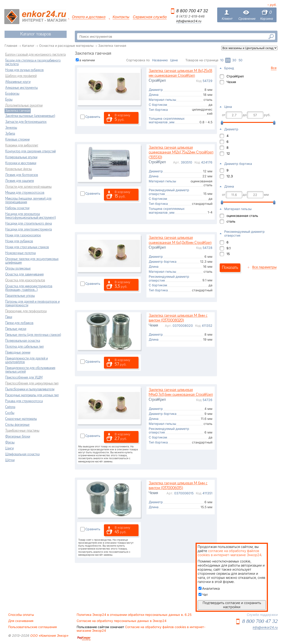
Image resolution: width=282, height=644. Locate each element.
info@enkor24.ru (189, 21)
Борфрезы (12, 94)
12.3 (230, 176)
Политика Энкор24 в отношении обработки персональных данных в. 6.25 (134, 615)
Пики (9, 317)
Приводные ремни (18, 353)
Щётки (10, 460)
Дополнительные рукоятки (24, 106)
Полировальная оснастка (23, 341)
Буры (9, 100)
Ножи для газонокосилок (23, 235)
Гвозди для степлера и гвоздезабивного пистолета (33, 62)
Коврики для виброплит (22, 146)
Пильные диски (16, 329)
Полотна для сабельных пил (24, 347)
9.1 (229, 248)
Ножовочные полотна (20, 253)
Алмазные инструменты (21, 88)
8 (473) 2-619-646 (190, 16)
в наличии (87, 60)
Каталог (28, 46)
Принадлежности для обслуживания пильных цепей (30, 370)
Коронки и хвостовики (21, 163)
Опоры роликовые (18, 269)
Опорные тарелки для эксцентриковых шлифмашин (32, 261)
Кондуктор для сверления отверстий (30, 151)
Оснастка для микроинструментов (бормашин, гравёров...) (29, 288)
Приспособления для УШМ (24, 378)
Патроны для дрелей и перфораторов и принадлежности (32, 304)
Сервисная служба (150, 17)
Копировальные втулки (21, 157)
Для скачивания (21, 621)
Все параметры (264, 267)
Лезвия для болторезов (22, 175)
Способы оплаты (21, 615)
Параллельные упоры (20, 296)
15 (228, 254)
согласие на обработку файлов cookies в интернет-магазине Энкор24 (229, 553)
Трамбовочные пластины (22, 431)
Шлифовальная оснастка (22, 454)
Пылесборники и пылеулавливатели (30, 389)
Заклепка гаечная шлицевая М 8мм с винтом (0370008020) (178, 318)
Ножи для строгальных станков (27, 247)
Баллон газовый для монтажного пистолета (35, 55)
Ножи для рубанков (19, 241)
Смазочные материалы (21, 419)
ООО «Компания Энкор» (49, 635)
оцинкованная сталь (242, 216)
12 (228, 153)
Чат (203, 595)
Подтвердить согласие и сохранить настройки (232, 605)
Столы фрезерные (17, 425)
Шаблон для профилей (21, 76)
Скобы (10, 413)
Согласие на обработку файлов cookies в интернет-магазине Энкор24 (141, 629)
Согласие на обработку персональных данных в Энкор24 (122, 621)
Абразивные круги (18, 82)
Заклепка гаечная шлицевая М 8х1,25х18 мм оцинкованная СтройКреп (180, 73)
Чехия (231, 82)
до (245, 115)
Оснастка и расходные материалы (66, 46)
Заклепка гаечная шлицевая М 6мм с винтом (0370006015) (178, 486)
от (224, 115)
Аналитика (209, 588)
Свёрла (10, 407)
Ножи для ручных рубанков (24, 70)
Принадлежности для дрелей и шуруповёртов (26, 360)
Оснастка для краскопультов (25, 280)
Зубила (10, 134)
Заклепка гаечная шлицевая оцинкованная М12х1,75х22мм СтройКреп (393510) (181, 153)
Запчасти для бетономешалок (26, 122)
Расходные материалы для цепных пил (32, 395)
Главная (11, 46)
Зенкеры (11, 128)
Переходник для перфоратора (26, 311)
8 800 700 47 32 (192, 11)
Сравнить (93, 117)
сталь (231, 221)
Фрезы (10, 443)
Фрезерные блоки (18, 437)
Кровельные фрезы (19, 169)
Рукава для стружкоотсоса (24, 401)
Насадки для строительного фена (29, 224)
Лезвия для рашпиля (20, 181)
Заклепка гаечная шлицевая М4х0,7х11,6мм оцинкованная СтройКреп (181, 393)
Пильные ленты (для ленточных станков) (33, 335)
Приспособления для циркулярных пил (32, 384)
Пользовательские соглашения (33, 627)
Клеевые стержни (17, 140)
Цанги (9, 448)
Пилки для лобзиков (19, 323)
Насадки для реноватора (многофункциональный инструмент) (30, 216)
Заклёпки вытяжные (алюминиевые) (30, 116)
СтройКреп (235, 76)
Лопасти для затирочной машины (28, 187)
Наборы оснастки (17, 208)
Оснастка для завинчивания (24, 275)
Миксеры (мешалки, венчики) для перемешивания (28, 201)
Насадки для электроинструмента (29, 230)
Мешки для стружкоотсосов (25, 193)
